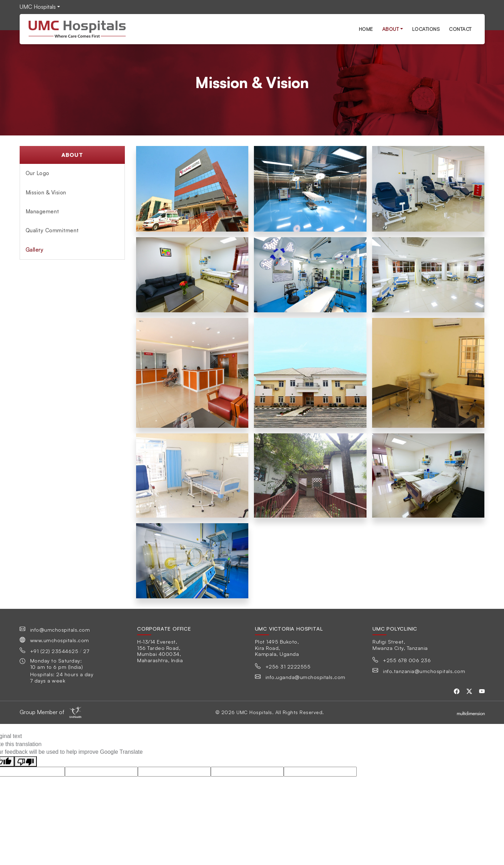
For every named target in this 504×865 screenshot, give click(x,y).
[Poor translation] (26, 761)
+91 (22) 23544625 (54, 651)
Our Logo (38, 173)
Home (366, 29)
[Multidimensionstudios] (471, 712)
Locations (426, 29)
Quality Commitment (52, 230)
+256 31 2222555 (288, 666)
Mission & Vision (46, 192)
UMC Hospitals (38, 7)
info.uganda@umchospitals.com (305, 677)
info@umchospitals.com (60, 630)
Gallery (35, 250)
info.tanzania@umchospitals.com (424, 671)
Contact (460, 29)
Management (42, 211)
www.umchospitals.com (60, 640)
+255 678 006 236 (407, 660)
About (391, 29)
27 (86, 651)
